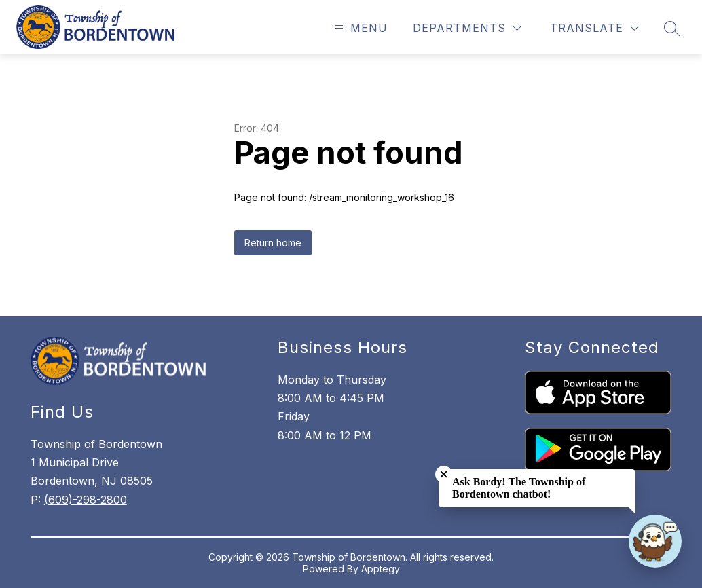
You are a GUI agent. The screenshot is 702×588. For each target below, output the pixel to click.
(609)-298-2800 (86, 500)
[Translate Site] (594, 28)
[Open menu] (359, 28)
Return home (273, 243)
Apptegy (381, 569)
